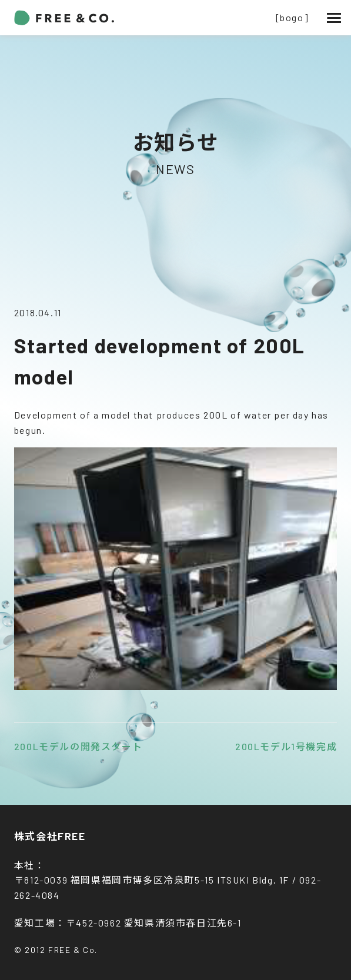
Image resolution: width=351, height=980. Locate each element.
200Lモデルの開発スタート (78, 746)
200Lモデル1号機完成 (286, 746)
